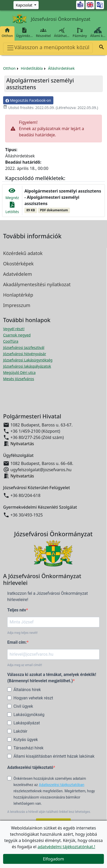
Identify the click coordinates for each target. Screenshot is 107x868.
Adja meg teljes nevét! (22, 633)
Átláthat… (62, 33)
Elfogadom (54, 859)
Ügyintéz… (24, 33)
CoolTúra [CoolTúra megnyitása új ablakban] (11, 341)
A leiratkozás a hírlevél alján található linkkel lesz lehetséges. (49, 812)
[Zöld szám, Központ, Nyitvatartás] (26, 5)
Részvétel (43, 33)
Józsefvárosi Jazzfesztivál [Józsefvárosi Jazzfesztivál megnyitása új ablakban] (24, 347)
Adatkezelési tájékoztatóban (62, 785)
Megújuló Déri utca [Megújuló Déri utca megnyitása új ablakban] (19, 372)
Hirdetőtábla (32, 68)
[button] (102, 48)
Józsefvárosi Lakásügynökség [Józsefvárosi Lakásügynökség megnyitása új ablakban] (28, 360)
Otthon (7, 33)
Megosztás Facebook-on (28, 100)
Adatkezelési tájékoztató (30, 767)
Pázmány (80, 33)
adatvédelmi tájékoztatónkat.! (66, 847)
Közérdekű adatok (23, 253)
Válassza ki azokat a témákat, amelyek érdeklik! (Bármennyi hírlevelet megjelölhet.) (52, 678)
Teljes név (17, 610)
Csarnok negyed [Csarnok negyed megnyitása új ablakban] (17, 335)
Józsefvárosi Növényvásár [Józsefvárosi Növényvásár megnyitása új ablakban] (25, 354)
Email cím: (17, 642)
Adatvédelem (17, 274)
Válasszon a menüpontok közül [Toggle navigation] (48, 48)
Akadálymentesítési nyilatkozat (37, 284)
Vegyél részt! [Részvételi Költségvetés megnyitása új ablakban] (14, 329)
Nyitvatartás (22, 444)
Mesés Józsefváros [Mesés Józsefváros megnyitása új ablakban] (19, 379)
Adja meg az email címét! (25, 665)
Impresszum (17, 305)
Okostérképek (18, 264)
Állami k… (98, 33)
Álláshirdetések (61, 68)
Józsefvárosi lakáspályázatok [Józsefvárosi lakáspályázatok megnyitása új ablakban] (27, 366)
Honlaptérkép (18, 295)
